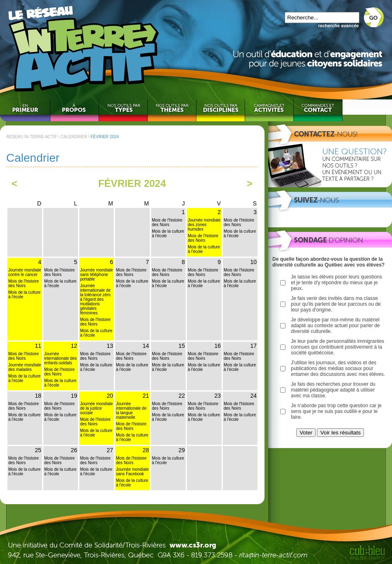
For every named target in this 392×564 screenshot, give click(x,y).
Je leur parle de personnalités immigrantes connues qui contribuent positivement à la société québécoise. (338, 347)
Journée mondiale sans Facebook (132, 472)
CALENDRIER (74, 137)
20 (110, 396)
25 (38, 450)
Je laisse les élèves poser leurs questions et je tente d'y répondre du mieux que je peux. (337, 283)
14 (146, 346)
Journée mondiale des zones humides (204, 225)
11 (38, 346)
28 (146, 450)
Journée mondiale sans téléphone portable (97, 275)
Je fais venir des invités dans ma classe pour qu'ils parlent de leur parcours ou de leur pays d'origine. (336, 304)
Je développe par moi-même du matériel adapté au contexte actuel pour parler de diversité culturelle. (335, 326)
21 (146, 396)
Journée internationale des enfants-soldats (60, 358)
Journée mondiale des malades (25, 367)
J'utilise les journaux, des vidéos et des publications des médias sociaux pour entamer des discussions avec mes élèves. (338, 368)
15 (182, 346)
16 (217, 346)
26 (74, 450)
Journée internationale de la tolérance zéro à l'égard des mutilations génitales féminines (95, 299)
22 (182, 396)
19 (74, 396)
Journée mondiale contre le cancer (25, 272)
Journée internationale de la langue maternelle (131, 411)
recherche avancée (339, 26)
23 (217, 396)
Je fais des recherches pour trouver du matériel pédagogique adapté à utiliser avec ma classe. (333, 390)
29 (182, 450)
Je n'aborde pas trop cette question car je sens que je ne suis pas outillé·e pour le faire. (336, 411)
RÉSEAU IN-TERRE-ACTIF (32, 137)
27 (110, 450)
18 (38, 396)
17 (253, 346)
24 (253, 396)
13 (110, 346)
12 (74, 346)
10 (253, 262)
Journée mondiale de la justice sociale (97, 408)
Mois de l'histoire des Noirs (167, 222)
